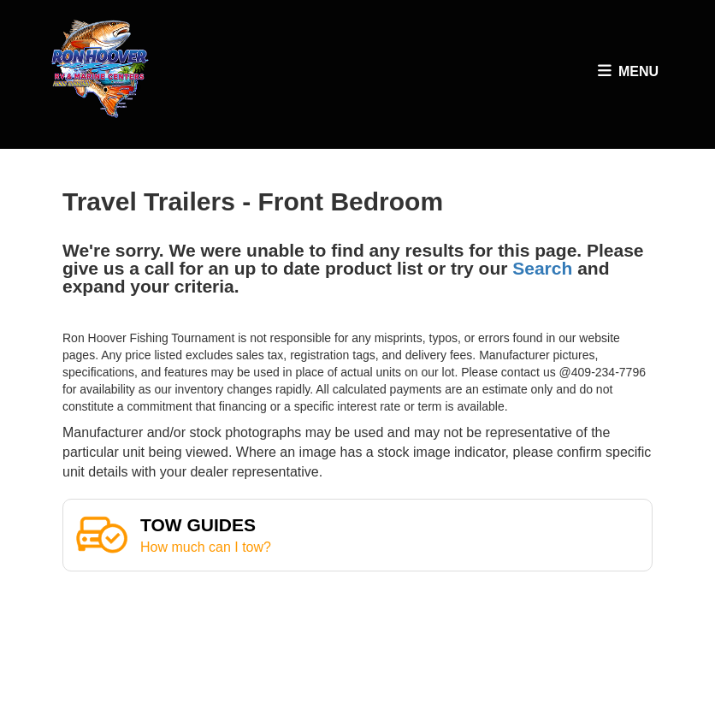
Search (542, 268)
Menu (630, 75)
